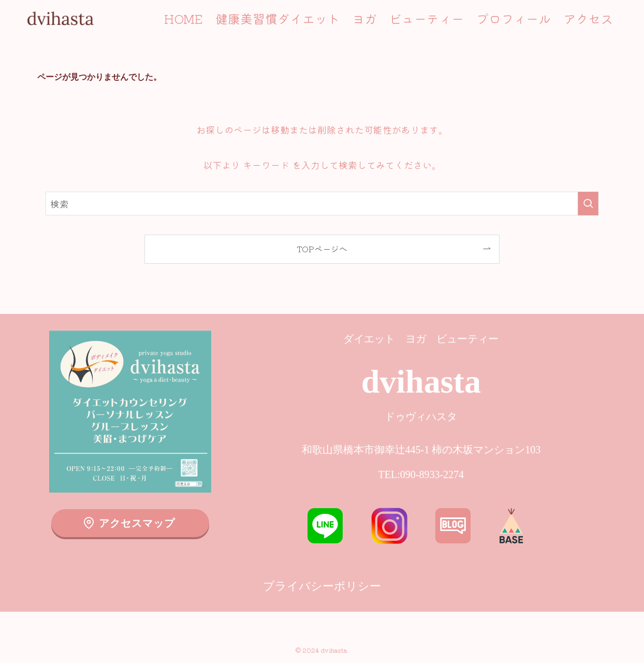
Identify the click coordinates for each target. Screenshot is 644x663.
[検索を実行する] (588, 204)
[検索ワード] (322, 204)
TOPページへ (322, 249)
